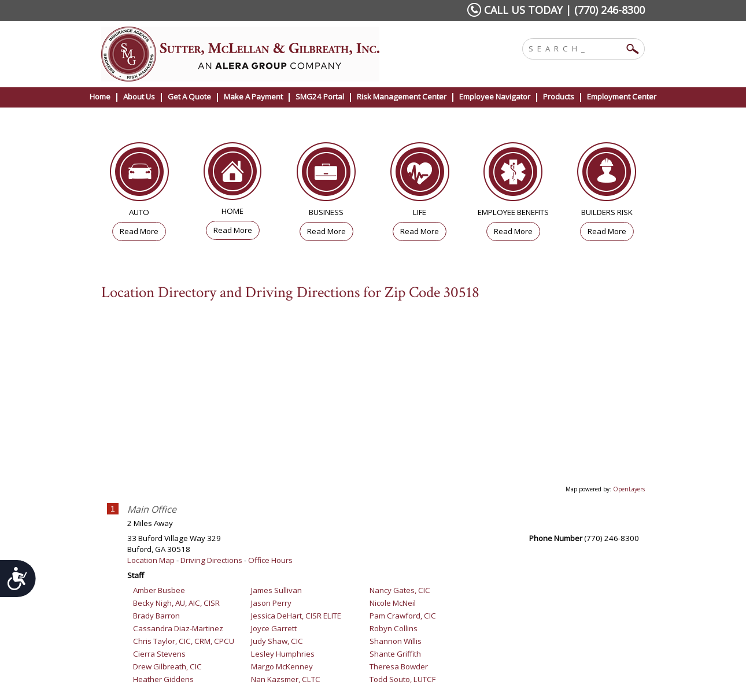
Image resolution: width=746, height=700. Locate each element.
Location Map (151, 560)
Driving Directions (211, 560)
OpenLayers (629, 489)
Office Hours (270, 560)
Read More (139, 231)
